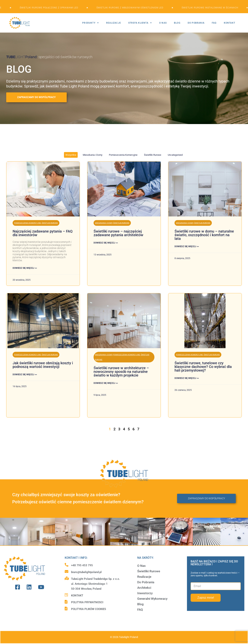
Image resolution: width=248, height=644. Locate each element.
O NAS (163, 23)
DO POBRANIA (196, 23)
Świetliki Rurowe (153, 155)
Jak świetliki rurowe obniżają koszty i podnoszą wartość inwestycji (43, 365)
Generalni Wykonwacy (152, 599)
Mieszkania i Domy (93, 155)
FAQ (214, 23)
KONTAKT (230, 23)
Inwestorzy (145, 593)
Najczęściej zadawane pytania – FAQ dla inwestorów (43, 233)
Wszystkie (71, 155)
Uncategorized (175, 155)
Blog (140, 604)
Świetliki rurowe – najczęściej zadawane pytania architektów (118, 233)
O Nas (141, 566)
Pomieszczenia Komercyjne (123, 155)
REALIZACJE (114, 23)
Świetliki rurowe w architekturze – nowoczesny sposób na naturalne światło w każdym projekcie (121, 372)
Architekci (144, 588)
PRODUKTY (91, 23)
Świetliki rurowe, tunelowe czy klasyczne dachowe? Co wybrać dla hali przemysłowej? (203, 367)
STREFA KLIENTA (140, 23)
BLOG (177, 23)
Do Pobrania (146, 582)
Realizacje (144, 577)
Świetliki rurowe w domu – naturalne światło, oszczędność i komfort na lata (204, 235)
